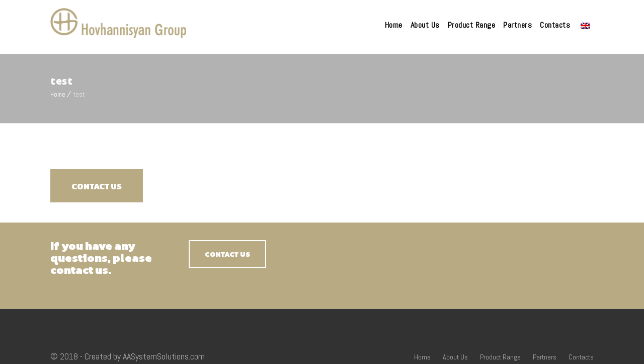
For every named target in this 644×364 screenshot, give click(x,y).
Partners (517, 25)
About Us (425, 25)
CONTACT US (97, 186)
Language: (585, 26)
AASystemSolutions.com (164, 356)
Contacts (555, 25)
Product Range (472, 25)
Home (394, 25)
